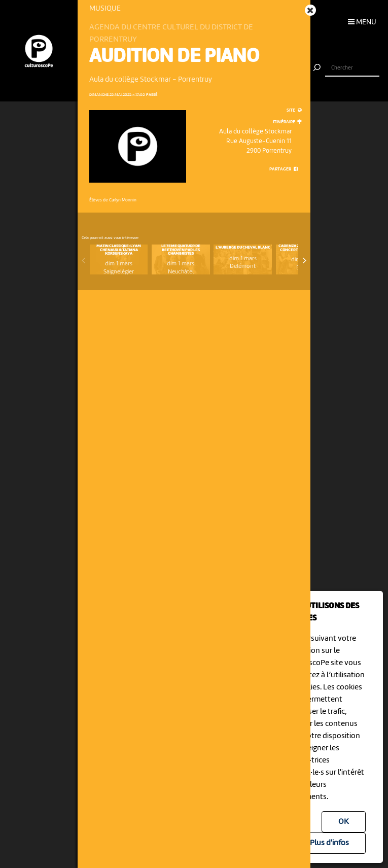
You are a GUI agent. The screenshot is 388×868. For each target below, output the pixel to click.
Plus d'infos (329, 843)
